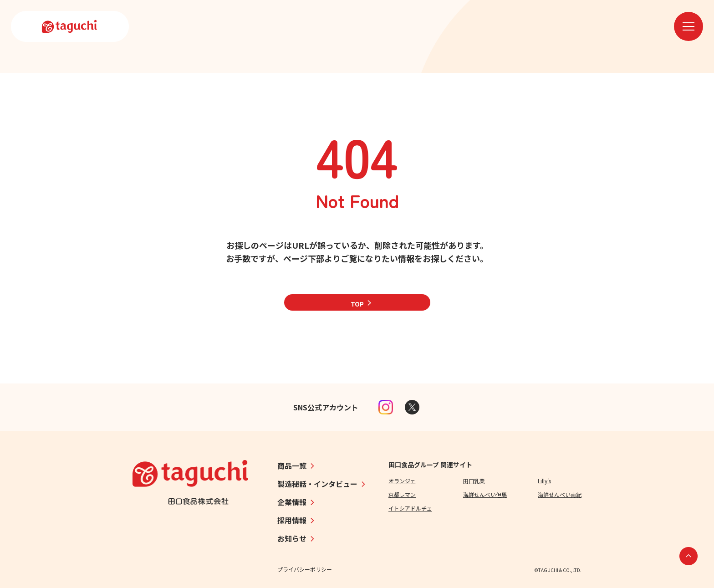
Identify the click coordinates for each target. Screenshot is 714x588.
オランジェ (402, 481)
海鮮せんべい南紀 (560, 494)
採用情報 (292, 520)
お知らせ (292, 538)
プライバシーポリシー (305, 569)
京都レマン (402, 494)
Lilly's (544, 481)
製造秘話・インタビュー (317, 484)
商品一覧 (292, 465)
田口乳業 (474, 481)
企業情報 (292, 502)
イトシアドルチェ (410, 508)
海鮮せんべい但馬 (485, 494)
